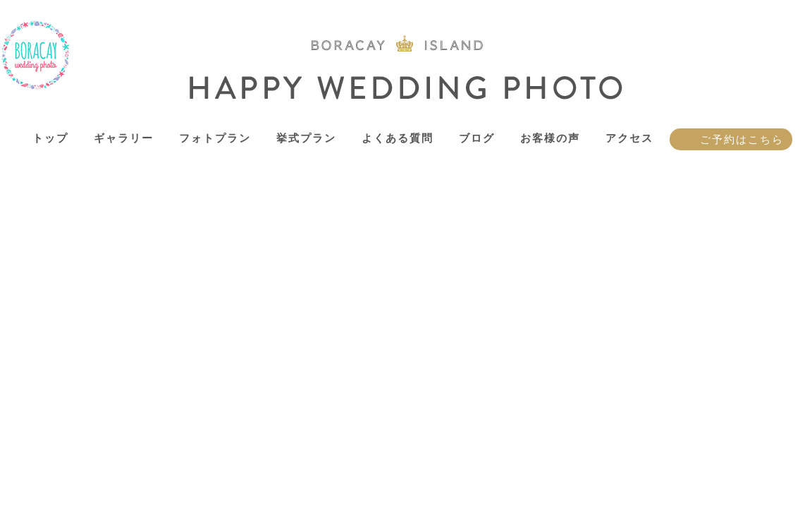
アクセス (629, 138)
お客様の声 (550, 138)
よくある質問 (398, 138)
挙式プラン (306, 138)
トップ (50, 138)
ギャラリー (124, 138)
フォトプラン (215, 138)
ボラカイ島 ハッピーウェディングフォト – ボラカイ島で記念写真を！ (36, 55)
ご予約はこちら (742, 139)
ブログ (477, 138)
